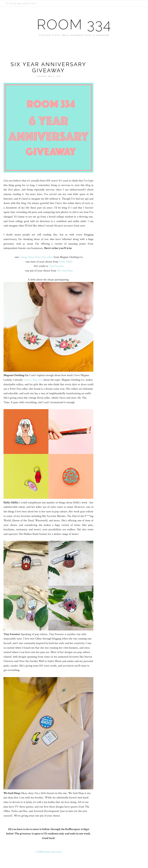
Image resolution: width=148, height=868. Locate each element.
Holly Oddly (66, 262)
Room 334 (74, 24)
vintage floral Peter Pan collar (36, 257)
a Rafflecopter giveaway (48, 852)
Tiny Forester (56, 266)
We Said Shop (65, 271)
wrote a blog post (33, 380)
